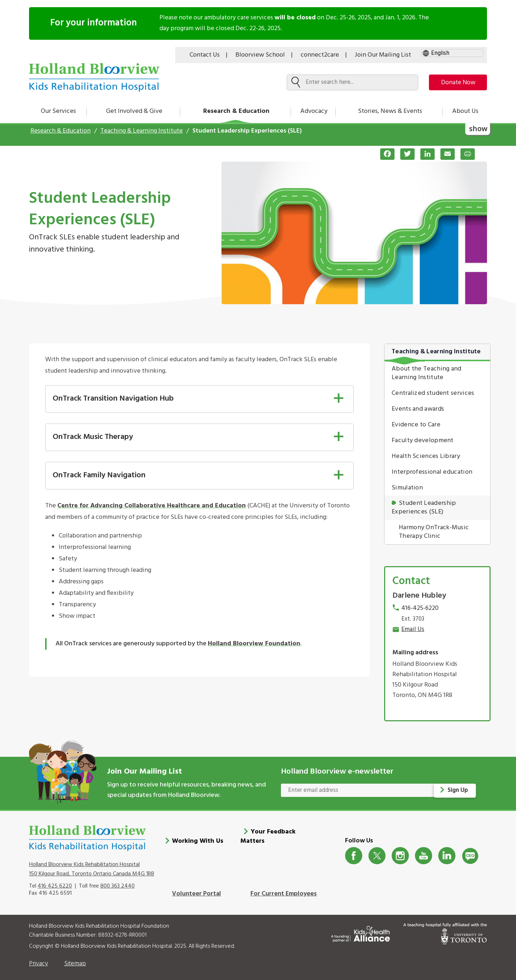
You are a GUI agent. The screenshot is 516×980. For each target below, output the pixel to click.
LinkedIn (447, 852)
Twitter (377, 852)
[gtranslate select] (452, 53)
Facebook (354, 852)
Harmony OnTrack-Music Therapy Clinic (434, 532)
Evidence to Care (416, 425)
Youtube (424, 852)
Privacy (39, 960)
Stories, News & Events (390, 111)
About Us (465, 111)
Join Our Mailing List (383, 55)
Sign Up (458, 790)
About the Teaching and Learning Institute (427, 373)
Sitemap (75, 960)
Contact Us (205, 55)
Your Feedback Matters (268, 833)
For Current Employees (284, 890)
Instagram (400, 852)
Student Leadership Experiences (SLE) (424, 508)
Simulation (407, 488)
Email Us (413, 629)
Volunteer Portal (197, 890)
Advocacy (314, 111)
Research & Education (236, 111)
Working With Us (198, 838)
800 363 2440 (118, 882)
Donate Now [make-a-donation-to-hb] (456, 83)
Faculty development (423, 441)
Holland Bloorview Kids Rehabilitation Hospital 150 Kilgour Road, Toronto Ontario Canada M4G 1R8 (92, 866)
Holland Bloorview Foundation (254, 644)
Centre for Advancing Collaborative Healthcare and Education (152, 506)
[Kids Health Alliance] (360, 929)
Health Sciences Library (426, 456)
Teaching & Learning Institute (142, 131)
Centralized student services (433, 393)
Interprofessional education (432, 472)
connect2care (320, 55)
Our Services (58, 111)
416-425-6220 (420, 608)
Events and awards (418, 409)
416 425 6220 (55, 882)
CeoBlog (470, 852)
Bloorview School (260, 55)
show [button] (478, 128)
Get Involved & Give (134, 111)
